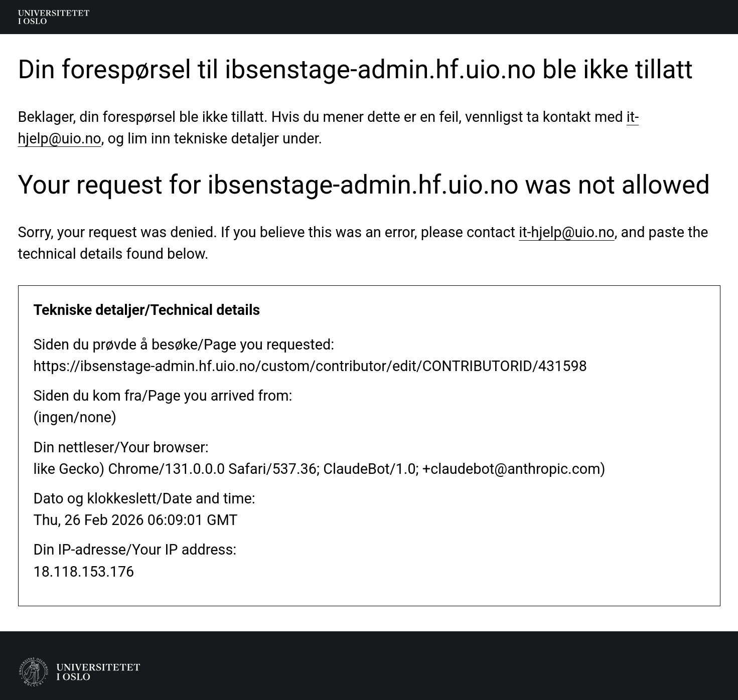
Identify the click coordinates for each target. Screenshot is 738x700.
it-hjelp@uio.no (567, 232)
